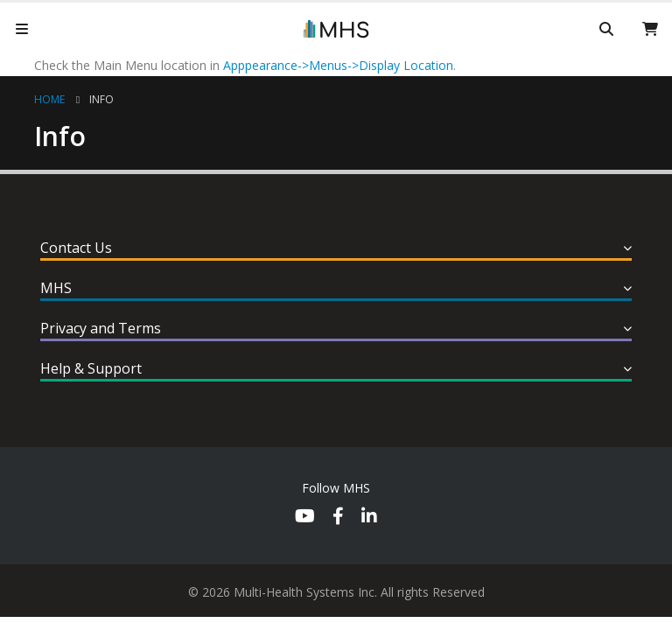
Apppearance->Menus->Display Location (338, 65)
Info (101, 99)
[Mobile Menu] (22, 29)
